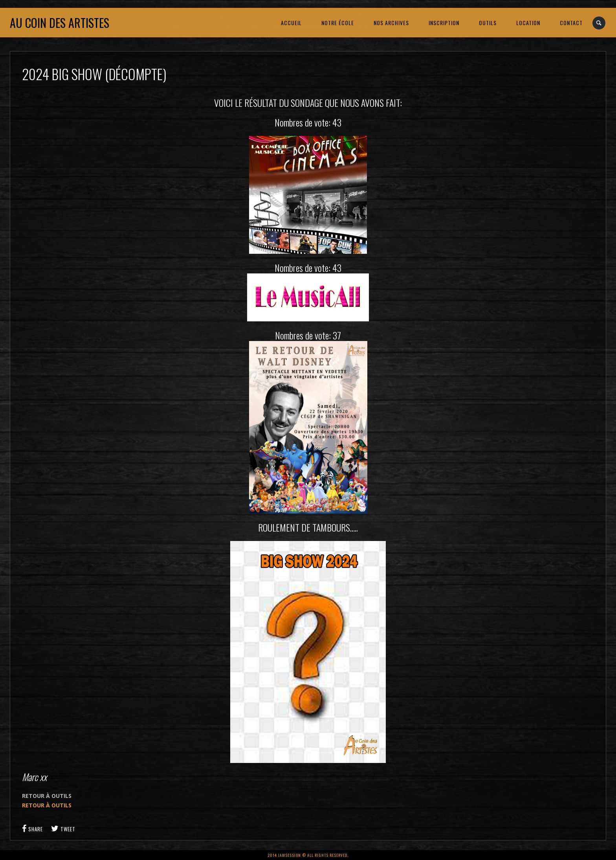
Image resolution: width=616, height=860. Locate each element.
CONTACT (571, 23)
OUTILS (488, 23)
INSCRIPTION (444, 23)
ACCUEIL (291, 23)
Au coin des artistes (60, 23)
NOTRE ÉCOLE (338, 23)
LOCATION (528, 23)
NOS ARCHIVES (391, 23)
